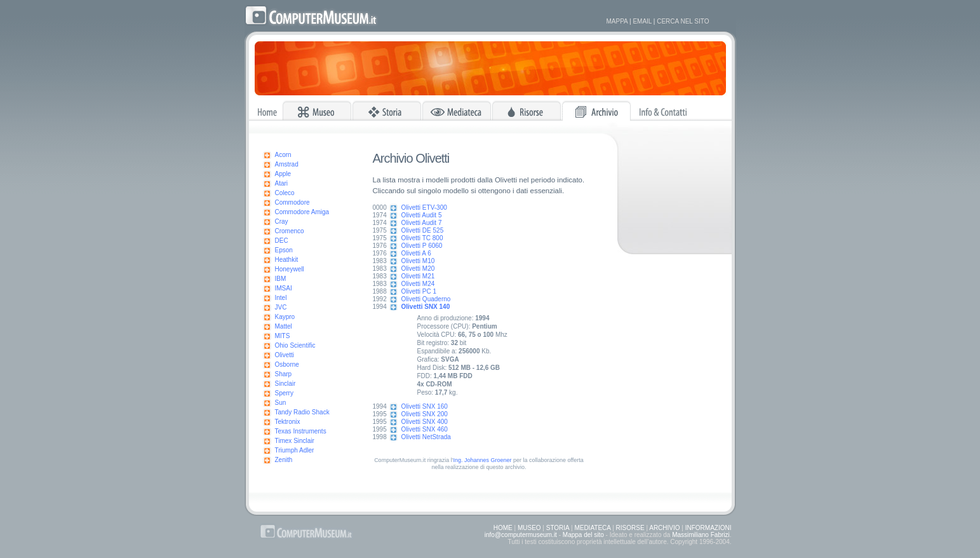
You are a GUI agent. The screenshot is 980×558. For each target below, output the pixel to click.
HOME (503, 528)
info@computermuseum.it (521, 535)
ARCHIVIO (664, 528)
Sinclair (285, 384)
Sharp (284, 374)
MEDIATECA (592, 528)
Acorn (283, 155)
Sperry (284, 393)
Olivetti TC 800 (422, 238)
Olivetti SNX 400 (425, 422)
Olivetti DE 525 (423, 230)
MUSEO (529, 528)
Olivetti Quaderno (426, 299)
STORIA (558, 528)
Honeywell (290, 269)
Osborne (287, 364)
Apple (283, 174)
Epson (284, 250)
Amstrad (287, 164)
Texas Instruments (301, 431)
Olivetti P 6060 (422, 246)
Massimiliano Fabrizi (701, 535)
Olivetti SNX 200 (425, 414)
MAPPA (617, 21)
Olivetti (285, 355)
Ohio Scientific (295, 345)
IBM (281, 279)
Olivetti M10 (418, 261)
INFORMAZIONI (708, 528)
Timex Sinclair (295, 441)
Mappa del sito (583, 535)
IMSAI (284, 288)
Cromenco (290, 231)
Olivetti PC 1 (419, 291)
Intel (281, 298)
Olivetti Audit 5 (422, 215)
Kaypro (285, 317)
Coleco (285, 193)
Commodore (292, 202)
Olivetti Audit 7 (422, 223)
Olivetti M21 (418, 276)
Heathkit (287, 260)
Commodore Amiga (302, 212)
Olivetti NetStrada (426, 437)
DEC (282, 241)
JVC (281, 307)
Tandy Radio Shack (302, 412)
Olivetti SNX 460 (425, 429)
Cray (282, 221)
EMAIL (642, 21)
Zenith (284, 460)
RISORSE (630, 528)
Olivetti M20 (418, 269)
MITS (283, 336)
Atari (282, 183)
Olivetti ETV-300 (424, 208)
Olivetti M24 (418, 284)
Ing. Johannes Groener (482, 460)
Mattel (284, 326)
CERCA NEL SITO (683, 21)
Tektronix (288, 422)
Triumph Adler (295, 450)
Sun (281, 403)
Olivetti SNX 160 (425, 406)
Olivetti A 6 (416, 253)
